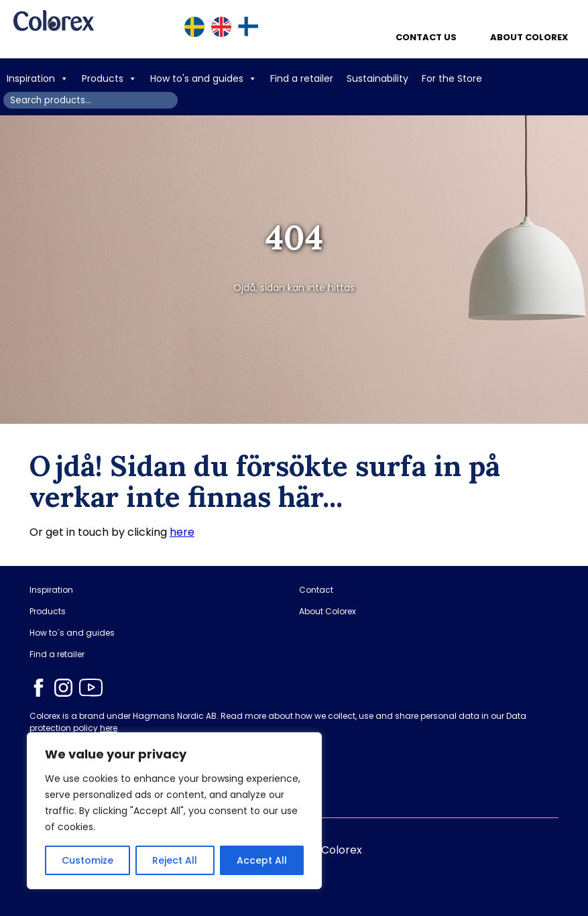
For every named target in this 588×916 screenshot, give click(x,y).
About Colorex (529, 37)
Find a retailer (302, 78)
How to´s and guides (72, 633)
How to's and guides (203, 78)
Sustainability (377, 78)
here (182, 532)
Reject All (175, 860)
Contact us (426, 37)
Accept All (262, 860)
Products (109, 78)
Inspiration (38, 78)
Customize (87, 860)
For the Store (453, 78)
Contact (316, 590)
